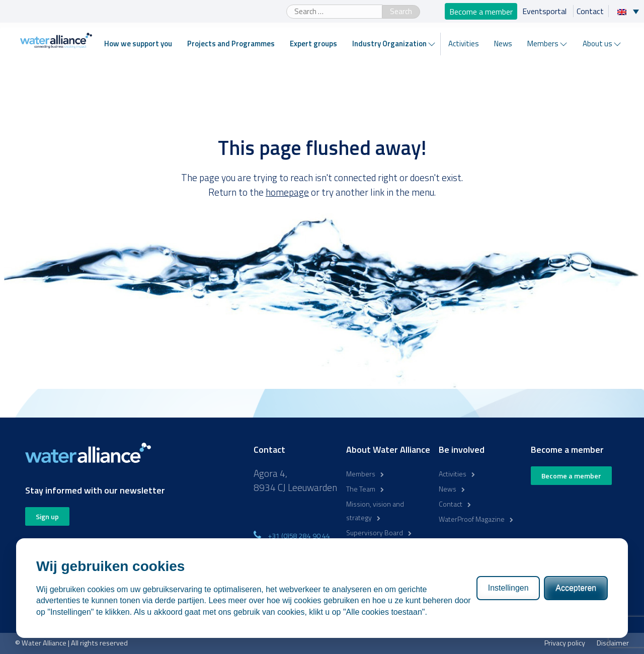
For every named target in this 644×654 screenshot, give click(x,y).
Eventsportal (545, 11)
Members (543, 44)
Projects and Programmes (231, 44)
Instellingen (508, 588)
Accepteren (576, 588)
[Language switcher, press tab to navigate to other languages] (631, 11)
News (503, 44)
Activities (464, 44)
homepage (287, 192)
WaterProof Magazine (472, 519)
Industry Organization (389, 44)
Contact (590, 11)
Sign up (47, 516)
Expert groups (313, 44)
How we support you (138, 44)
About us (597, 44)
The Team (361, 489)
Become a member (481, 11)
